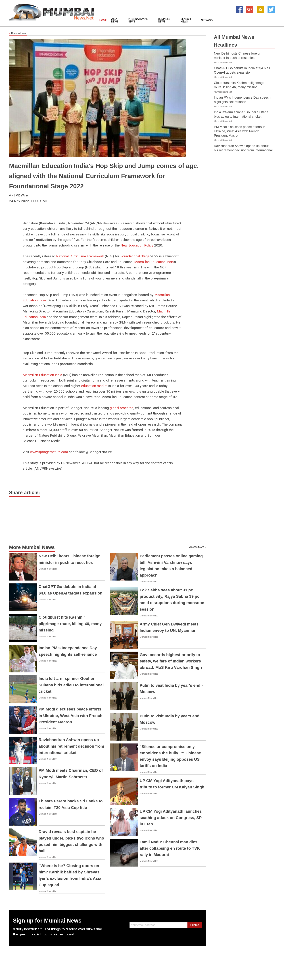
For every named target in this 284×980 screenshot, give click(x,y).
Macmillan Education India (154, 262)
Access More (197, 547)
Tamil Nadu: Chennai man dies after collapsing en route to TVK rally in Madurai (170, 848)
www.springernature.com (49, 452)
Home (103, 20)
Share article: (25, 493)
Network (207, 20)
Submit (195, 925)
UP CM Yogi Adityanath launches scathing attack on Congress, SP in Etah (171, 818)
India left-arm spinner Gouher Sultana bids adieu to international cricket (71, 685)
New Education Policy (137, 245)
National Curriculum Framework (80, 256)
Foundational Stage (135, 256)
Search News (186, 20)
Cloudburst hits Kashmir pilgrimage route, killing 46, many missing (70, 624)
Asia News (115, 20)
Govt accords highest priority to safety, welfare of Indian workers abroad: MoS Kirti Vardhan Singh (171, 661)
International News (138, 20)
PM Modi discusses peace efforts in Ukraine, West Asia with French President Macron (70, 715)
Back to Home (18, 33)
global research (122, 408)
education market (94, 386)
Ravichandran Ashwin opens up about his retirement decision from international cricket (71, 746)
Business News (164, 20)
